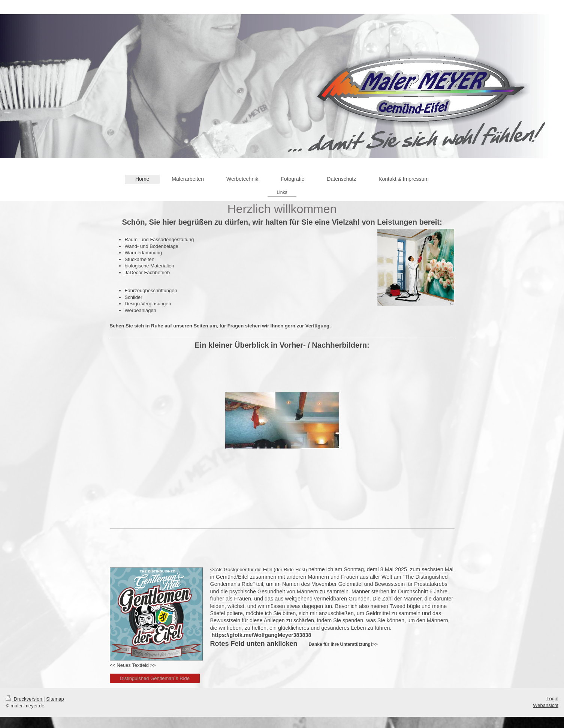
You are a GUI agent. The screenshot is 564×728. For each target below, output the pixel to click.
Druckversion (25, 699)
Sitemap (55, 699)
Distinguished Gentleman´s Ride (155, 678)
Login (552, 699)
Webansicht (546, 705)
